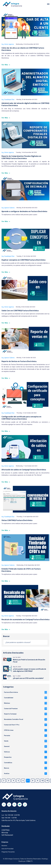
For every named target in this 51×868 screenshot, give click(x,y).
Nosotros (4, 849)
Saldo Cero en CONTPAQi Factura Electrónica (20, 311)
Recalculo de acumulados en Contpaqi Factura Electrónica (25, 619)
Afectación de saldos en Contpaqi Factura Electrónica (24, 470)
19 (46, 784)
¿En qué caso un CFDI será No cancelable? (28, 678)
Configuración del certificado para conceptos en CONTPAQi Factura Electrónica (21, 418)
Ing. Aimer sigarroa (8, 44)
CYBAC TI (29, 865)
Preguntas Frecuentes (8, 855)
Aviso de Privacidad (7, 852)
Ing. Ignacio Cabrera (8, 208)
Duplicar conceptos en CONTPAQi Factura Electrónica (23, 260)
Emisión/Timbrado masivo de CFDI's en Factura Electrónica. (21, 570)
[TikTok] (25, 808)
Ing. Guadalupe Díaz (8, 100)
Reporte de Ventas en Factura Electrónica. (19, 361)
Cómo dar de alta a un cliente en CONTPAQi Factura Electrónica (23, 49)
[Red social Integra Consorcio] (4, 808)
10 (42, 784)
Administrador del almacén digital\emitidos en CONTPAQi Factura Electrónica (25, 104)
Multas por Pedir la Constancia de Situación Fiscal (29, 661)
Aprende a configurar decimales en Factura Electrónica (24, 211)
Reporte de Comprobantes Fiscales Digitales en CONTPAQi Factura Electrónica (21, 157)
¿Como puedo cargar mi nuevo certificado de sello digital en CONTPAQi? (29, 670)
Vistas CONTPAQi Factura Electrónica (17, 520)
